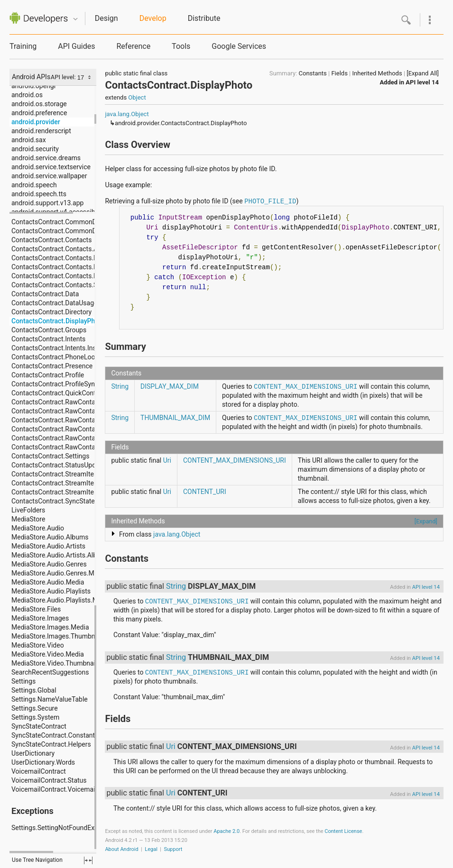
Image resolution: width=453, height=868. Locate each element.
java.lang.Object (127, 114)
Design (106, 18)
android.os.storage (39, 104)
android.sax (29, 140)
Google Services (239, 46)
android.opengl (33, 86)
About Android (121, 849)
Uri (167, 460)
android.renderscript (41, 131)
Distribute (204, 18)
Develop (153, 18)
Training (23, 46)
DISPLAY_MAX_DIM (170, 386)
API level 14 (422, 82)
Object (137, 97)
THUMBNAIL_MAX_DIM (175, 418)
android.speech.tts (39, 194)
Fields (339, 73)
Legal (151, 849)
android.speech (34, 185)
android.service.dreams (46, 158)
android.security (35, 149)
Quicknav (75, 19)
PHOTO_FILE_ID (270, 201)
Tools (181, 46)
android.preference (39, 113)
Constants (313, 73)
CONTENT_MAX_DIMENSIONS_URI (305, 387)
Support (173, 849)
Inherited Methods (377, 73)
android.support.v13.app (47, 203)
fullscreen (88, 860)
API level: (64, 77)
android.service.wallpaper (49, 176)
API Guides (76, 46)
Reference (133, 46)
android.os (27, 95)
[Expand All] (423, 73)
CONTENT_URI (205, 492)
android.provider (36, 122)
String (120, 386)
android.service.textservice (51, 167)
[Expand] (426, 521)
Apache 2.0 (226, 831)
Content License (343, 831)
